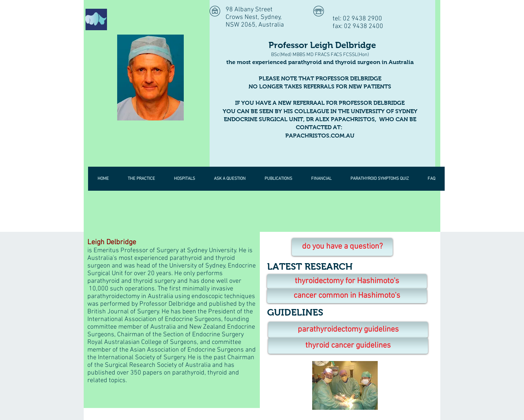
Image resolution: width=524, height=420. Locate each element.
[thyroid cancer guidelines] (348, 346)
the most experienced (257, 62)
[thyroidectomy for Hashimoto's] (347, 281)
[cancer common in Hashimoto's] (347, 296)
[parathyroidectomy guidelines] (348, 330)
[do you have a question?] (342, 247)
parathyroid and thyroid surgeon (334, 62)
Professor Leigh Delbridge (320, 45)
